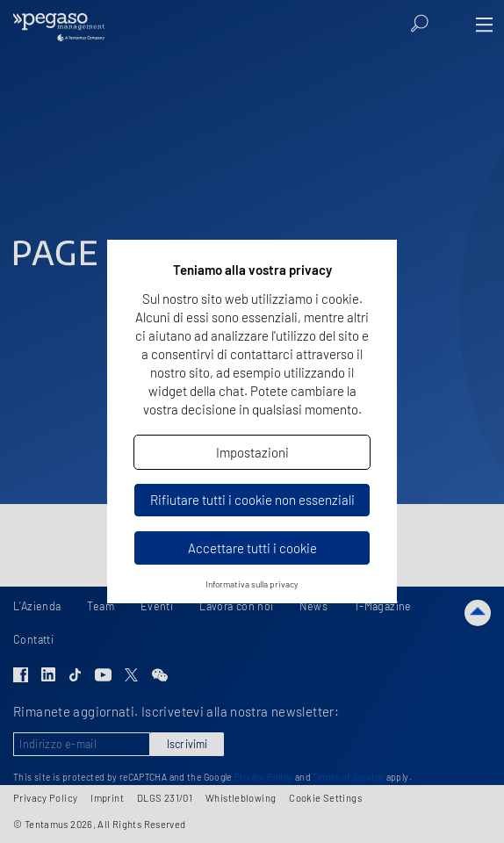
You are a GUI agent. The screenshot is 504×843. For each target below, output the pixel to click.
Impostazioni (252, 452)
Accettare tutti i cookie (252, 548)
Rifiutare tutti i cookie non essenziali (252, 500)
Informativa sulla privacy (252, 584)
